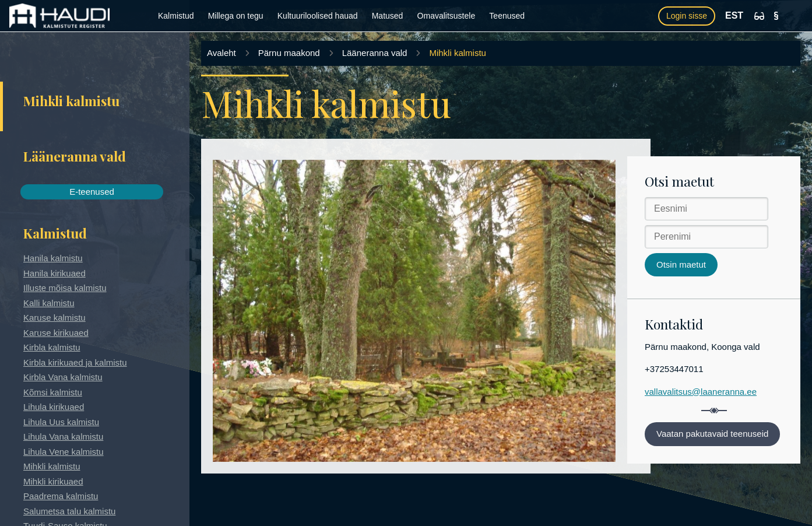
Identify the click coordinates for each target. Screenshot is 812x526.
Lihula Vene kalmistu (64, 452)
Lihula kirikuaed (54, 407)
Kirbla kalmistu (52, 347)
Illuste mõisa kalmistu (65, 288)
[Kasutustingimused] (776, 16)
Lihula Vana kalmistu (63, 436)
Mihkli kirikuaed (53, 481)
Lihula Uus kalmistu (61, 422)
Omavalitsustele (447, 16)
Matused (388, 16)
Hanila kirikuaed (55, 273)
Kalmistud (176, 16)
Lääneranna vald (375, 53)
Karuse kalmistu (55, 318)
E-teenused (92, 192)
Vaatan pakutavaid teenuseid (712, 434)
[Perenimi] (706, 237)
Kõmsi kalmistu (53, 392)
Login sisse (687, 16)
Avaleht (222, 53)
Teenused (507, 16)
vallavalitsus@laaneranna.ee (701, 392)
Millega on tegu (236, 16)
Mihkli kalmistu (52, 466)
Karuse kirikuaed (56, 333)
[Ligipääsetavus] (759, 16)
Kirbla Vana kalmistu (63, 377)
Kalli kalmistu (49, 303)
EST (734, 15)
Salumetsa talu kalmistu (69, 511)
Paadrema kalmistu (61, 496)
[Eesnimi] (706, 209)
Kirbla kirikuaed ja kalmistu (75, 362)
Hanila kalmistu (53, 258)
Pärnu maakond (289, 53)
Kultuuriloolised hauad (318, 16)
